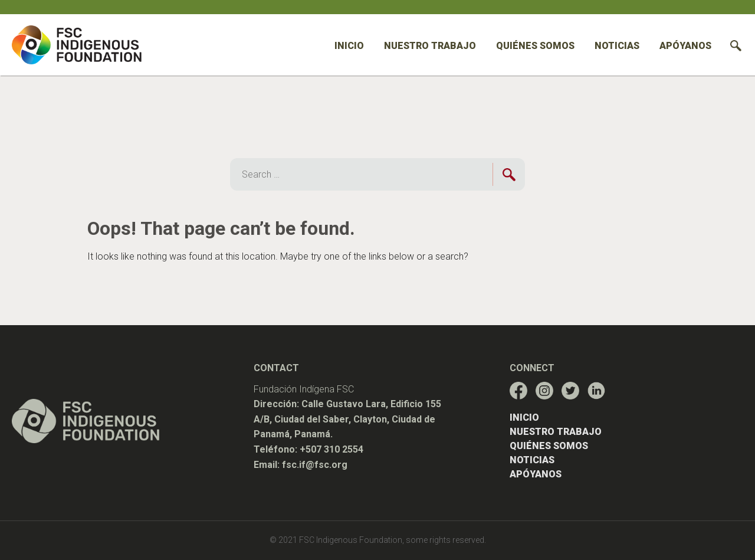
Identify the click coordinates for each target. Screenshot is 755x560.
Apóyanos (685, 46)
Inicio (349, 46)
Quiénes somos (535, 46)
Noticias (617, 46)
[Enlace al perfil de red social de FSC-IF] (518, 391)
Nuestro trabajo (430, 46)
